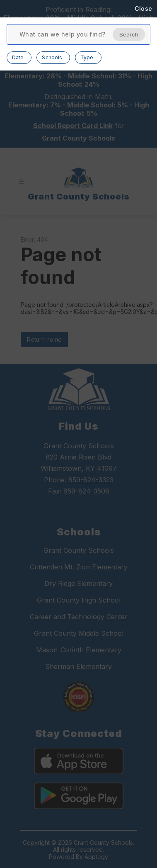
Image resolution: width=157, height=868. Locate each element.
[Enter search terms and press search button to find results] (62, 34)
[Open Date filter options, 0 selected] (19, 58)
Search (129, 34)
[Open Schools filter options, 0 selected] (53, 58)
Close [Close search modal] (144, 9)
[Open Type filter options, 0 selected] (88, 58)
